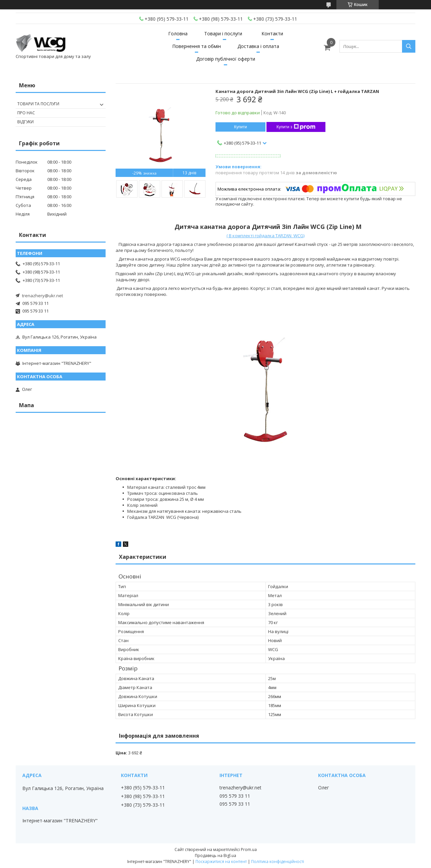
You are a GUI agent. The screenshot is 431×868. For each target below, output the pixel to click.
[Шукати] (409, 46)
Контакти (272, 33)
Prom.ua (249, 850)
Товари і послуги (223, 33)
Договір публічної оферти (226, 59)
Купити (240, 127)
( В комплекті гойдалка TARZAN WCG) (265, 236)
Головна (178, 33)
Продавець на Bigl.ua (215, 856)
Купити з (296, 127)
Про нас (26, 113)
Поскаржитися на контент (221, 862)
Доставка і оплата (258, 46)
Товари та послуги (38, 104)
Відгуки (25, 122)
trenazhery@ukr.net (42, 296)
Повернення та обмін (197, 46)
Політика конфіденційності (278, 862)
